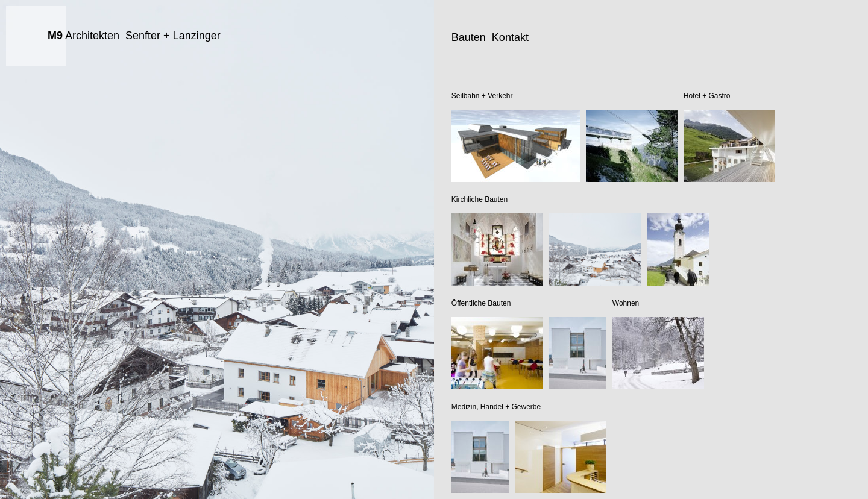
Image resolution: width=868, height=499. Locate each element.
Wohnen (626, 303)
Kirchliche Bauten (480, 199)
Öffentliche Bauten (481, 303)
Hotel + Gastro (707, 96)
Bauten (469, 37)
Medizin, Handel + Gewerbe (496, 407)
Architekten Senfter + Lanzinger (134, 36)
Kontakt (510, 37)
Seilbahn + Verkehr (482, 96)
